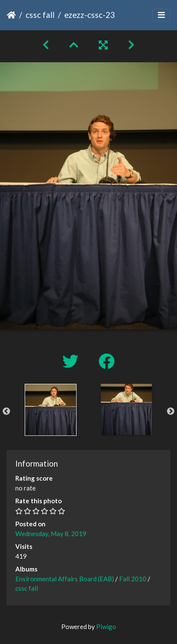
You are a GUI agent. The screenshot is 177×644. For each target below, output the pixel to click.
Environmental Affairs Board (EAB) (65, 579)
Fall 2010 (133, 579)
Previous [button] (6, 412)
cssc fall (40, 15)
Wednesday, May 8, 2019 (51, 534)
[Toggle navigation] (161, 15)
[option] (51, 410)
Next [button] (171, 412)
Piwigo (106, 627)
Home (11, 15)
